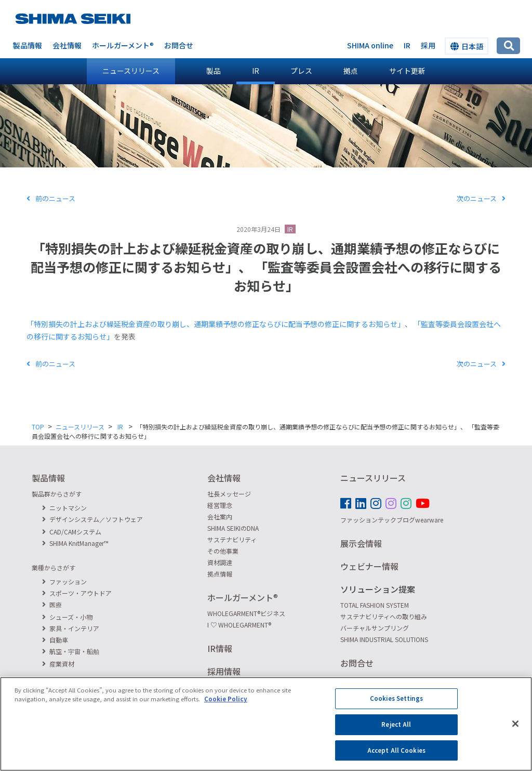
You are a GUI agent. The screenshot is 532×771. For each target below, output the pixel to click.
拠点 (351, 71)
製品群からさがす (57, 494)
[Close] (515, 733)
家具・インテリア (71, 628)
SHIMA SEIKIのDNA (233, 528)
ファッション (64, 581)
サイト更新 (407, 71)
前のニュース (51, 198)
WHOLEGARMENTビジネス (246, 613)
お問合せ (179, 45)
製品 (214, 71)
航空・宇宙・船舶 (71, 651)
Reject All (396, 733)
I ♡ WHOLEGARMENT (239, 625)
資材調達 (220, 562)
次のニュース (481, 198)
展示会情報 (361, 543)
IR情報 (220, 648)
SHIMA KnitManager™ (75, 543)
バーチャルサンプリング (375, 628)
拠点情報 (220, 574)
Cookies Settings (396, 707)
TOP (38, 427)
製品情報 (28, 45)
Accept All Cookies (396, 759)
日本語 (467, 46)
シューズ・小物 (67, 617)
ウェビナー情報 (369, 566)
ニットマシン (64, 508)
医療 (52, 604)
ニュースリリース (131, 71)
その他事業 (223, 551)
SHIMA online (370, 45)
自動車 (55, 640)
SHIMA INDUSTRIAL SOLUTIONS (384, 639)
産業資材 (58, 664)
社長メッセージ (229, 494)
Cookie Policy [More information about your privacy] (226, 708)
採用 (428, 45)
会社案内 (220, 517)
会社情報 (67, 45)
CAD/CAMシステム (72, 532)
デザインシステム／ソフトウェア (92, 519)
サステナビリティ (232, 539)
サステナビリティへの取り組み (384, 616)
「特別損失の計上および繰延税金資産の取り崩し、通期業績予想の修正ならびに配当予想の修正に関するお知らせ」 (216, 324)
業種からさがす (54, 567)
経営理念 (220, 505)
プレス (301, 71)
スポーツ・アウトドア (77, 593)
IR (256, 71)
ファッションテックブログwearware (392, 520)
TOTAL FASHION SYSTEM (375, 605)
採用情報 (224, 671)
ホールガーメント (123, 45)
